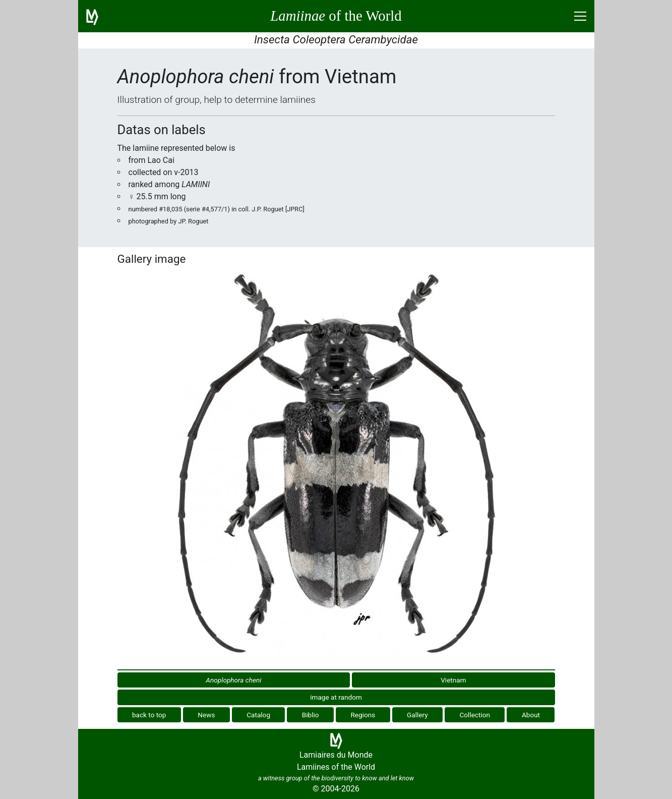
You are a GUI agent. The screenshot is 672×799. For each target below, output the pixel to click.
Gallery (417, 715)
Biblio (311, 715)
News (206, 715)
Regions (363, 715)
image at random (336, 697)
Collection (475, 715)
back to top (149, 715)
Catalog (258, 715)
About (531, 715)
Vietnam (453, 680)
